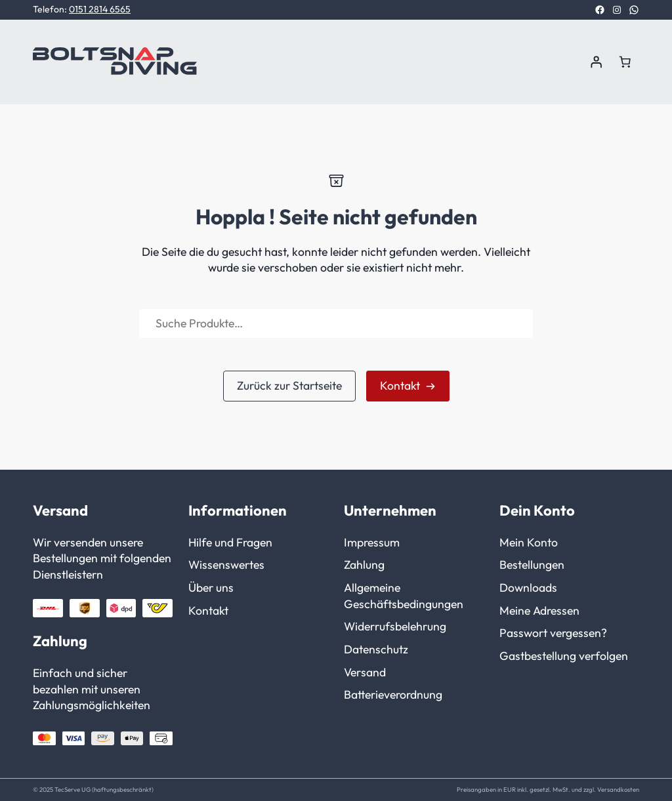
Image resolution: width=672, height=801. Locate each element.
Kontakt (400, 385)
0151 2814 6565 (100, 9)
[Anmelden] (596, 62)
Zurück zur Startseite (289, 385)
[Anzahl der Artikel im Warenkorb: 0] (625, 62)
